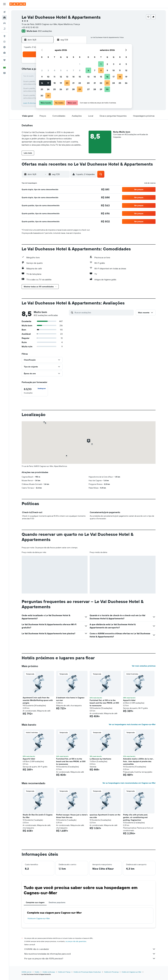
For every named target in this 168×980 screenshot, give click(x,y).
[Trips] (4, 60)
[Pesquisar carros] (4, 23)
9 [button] (42, 77)
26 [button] (61, 89)
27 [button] (67, 89)
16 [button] (42, 83)
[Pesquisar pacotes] (4, 29)
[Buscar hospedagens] (4, 18)
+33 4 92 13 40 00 (30, 27)
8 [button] (80, 70)
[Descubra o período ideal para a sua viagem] (4, 47)
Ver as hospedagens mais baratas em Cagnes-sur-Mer (132, 724)
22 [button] (80, 83)
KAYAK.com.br (27, 972)
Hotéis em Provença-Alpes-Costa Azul (87, 972)
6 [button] (67, 70)
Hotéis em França (64, 972)
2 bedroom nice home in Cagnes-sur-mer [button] (70, 699)
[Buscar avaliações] (103, 312)
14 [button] (73, 77)
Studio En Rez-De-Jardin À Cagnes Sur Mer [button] (38, 816)
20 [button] (67, 83)
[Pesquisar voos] (4, 12)
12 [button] (61, 77)
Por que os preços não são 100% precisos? (90, 958)
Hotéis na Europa (49, 972)
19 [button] (61, 83)
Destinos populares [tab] (57, 902)
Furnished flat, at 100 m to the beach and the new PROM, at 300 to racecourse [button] (104, 703)
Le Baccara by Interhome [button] (100, 759)
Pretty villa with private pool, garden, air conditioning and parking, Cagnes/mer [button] (136, 817)
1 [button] (80, 64)
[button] (4, 4)
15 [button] (80, 77)
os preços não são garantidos (76, 941)
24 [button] (48, 89)
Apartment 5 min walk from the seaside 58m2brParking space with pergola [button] (38, 700)
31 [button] (48, 96)
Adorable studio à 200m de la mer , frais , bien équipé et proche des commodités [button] (138, 761)
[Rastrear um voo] (4, 42)
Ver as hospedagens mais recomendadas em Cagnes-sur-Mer (129, 783)
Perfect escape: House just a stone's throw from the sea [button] (72, 816)
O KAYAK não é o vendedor (90, 949)
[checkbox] (35, 391)
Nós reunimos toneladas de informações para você (90, 954)
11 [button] (54, 77)
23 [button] (42, 89)
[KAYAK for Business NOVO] (4, 53)
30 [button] (42, 96)
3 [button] (48, 70)
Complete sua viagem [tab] (35, 902)
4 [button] (55, 70)
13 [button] (67, 77)
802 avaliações (45, 31)
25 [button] (54, 89)
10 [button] (48, 77)
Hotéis (37, 972)
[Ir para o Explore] (4, 36)
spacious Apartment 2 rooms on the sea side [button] (105, 816)
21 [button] (73, 83)
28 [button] (73, 89)
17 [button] (48, 83)
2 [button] (42, 70)
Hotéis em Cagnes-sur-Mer (39, 918)
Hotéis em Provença (111, 972)
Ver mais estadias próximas (144, 666)
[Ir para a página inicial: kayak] (18, 4)
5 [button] (61, 70)
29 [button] (80, 89)
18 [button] (55, 83)
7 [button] (73, 70)
